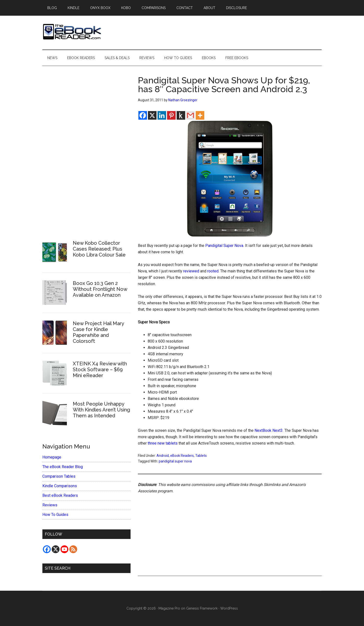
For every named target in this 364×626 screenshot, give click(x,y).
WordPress (229, 608)
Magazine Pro (169, 608)
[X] (152, 115)
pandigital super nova (175, 461)
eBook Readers (182, 456)
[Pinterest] (171, 115)
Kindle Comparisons (60, 486)
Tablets (201, 456)
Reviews (50, 505)
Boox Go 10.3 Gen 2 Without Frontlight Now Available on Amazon (100, 289)
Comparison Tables (59, 476)
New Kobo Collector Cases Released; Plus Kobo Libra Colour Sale (99, 249)
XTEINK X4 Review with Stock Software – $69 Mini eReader (100, 370)
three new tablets (163, 443)
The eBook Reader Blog (63, 467)
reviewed (191, 271)
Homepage (52, 457)
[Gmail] (190, 115)
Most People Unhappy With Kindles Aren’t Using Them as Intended (101, 410)
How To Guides (55, 515)
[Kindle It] (181, 115)
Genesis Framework (202, 608)
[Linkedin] (162, 115)
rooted (213, 271)
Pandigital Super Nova (224, 246)
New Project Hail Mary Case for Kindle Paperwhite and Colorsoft (98, 332)
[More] (200, 115)
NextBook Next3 (269, 430)
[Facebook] (143, 115)
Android (163, 456)
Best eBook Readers (60, 495)
